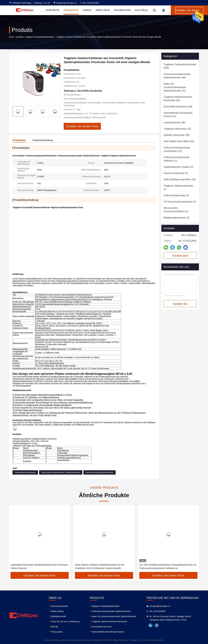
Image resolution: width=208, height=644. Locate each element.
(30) (177, 135)
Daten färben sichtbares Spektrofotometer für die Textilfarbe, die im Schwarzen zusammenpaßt (100, 566)
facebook (157, 625)
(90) (175, 123)
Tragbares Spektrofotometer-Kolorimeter (109, 622)
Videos (87, 10)
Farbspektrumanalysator (25, 472)
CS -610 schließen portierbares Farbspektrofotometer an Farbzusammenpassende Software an (168, 566)
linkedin (150, 625)
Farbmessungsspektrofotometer (100, 472)
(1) (178, 187)
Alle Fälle (141, 10)
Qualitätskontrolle (58, 616)
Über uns (103, 10)
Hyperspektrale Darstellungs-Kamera (108, 632)
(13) (177, 129)
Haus (11, 37)
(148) (178, 107)
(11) (177, 149)
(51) (178, 115)
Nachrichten (122, 10)
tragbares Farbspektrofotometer (40, 37)
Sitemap (54, 627)
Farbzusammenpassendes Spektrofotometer (61, 472)
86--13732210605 (89, 3)
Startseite (52, 10)
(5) (178, 167)
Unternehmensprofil (59, 606)
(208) (180, 66)
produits (20, 37)
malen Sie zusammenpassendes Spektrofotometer (114, 616)
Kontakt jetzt (180, 256)
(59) (178, 99)
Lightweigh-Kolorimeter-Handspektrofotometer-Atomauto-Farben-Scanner (39, 566)
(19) (180, 179)
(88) (177, 76)
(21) (175, 87)
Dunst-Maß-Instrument (102, 627)
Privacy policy (57, 632)
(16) (179, 141)
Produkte (71, 10)
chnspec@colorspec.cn (65, 3)
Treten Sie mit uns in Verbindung (65, 622)
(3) (177, 218)
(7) (176, 173)
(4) (176, 195)
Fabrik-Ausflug (57, 611)
